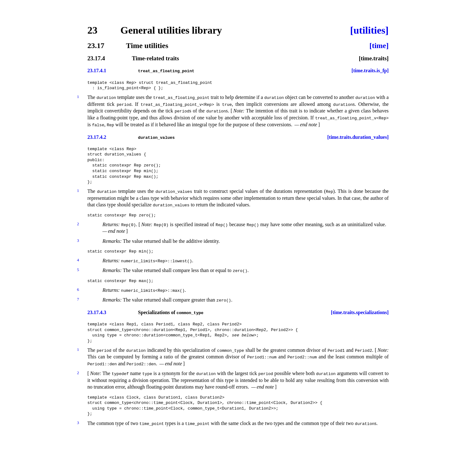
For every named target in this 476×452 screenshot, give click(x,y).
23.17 (96, 46)
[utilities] (369, 30)
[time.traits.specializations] (360, 313)
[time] (379, 46)
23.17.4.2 (97, 137)
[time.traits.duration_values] (358, 137)
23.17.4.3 (97, 313)
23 (93, 30)
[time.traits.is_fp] (370, 71)
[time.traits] (374, 59)
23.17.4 (96, 59)
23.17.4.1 (97, 71)
